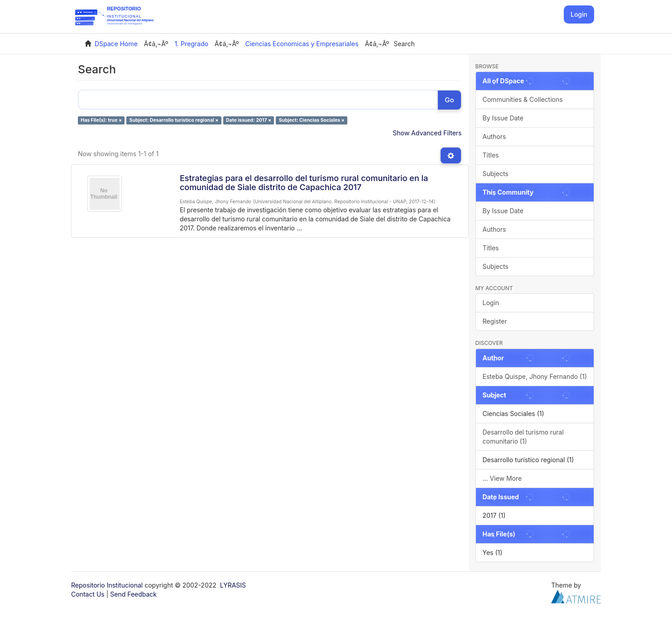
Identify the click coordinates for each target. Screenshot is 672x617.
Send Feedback (133, 594)
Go (449, 100)
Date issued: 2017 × (249, 120)
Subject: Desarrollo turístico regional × (174, 120)
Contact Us (88, 594)
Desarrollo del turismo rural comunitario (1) (523, 437)
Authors (494, 136)
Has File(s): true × (101, 120)
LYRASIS (233, 585)
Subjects (496, 174)
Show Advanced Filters (427, 133)
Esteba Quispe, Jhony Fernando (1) (535, 376)
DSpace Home (116, 44)
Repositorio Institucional (107, 585)
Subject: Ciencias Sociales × (312, 120)
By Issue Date (503, 118)
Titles (491, 155)
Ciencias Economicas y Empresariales (302, 44)
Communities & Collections (523, 99)
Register (495, 321)
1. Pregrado (191, 44)
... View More (502, 478)
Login (491, 303)
